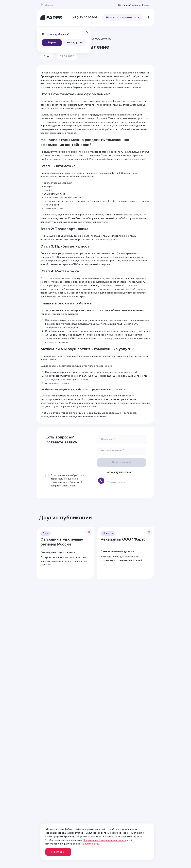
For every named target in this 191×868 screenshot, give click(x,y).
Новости (108, 534)
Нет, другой (74, 43)
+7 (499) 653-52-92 (120, 473)
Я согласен (58, 852)
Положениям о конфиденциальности (105, 840)
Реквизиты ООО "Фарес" (124, 540)
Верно (52, 43)
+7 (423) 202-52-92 (85, 18)
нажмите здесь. (90, 844)
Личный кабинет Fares (134, 5)
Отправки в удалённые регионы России (62, 542)
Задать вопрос (121, 462)
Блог (47, 56)
